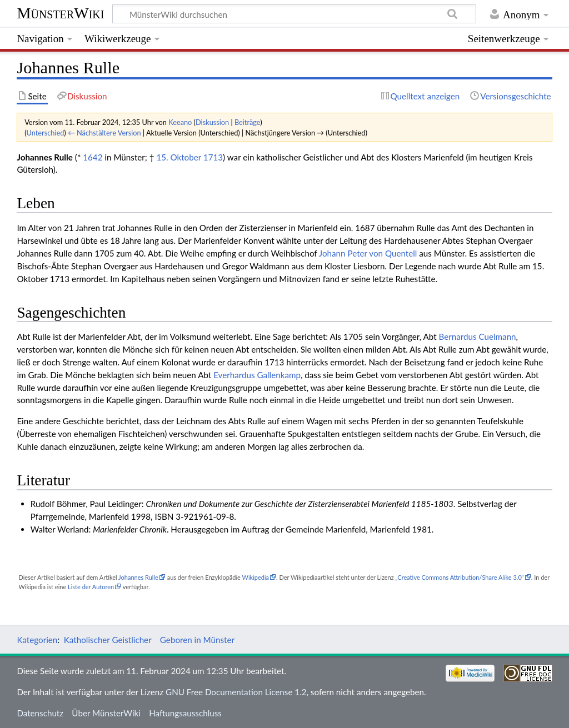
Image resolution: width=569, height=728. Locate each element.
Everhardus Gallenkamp (257, 375)
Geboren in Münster (197, 640)
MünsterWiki (60, 13)
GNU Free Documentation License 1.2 (236, 692)
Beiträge (247, 122)
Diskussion (212, 122)
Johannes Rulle (138, 577)
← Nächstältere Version (104, 133)
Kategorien (37, 640)
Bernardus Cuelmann (478, 337)
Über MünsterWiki (106, 713)
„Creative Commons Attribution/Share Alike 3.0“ (459, 577)
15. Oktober (179, 157)
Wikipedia (256, 577)
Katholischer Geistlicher (108, 640)
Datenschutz (40, 713)
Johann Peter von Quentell (368, 253)
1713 (213, 157)
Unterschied (46, 133)
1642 (93, 157)
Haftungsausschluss (185, 713)
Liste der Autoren (91, 587)
